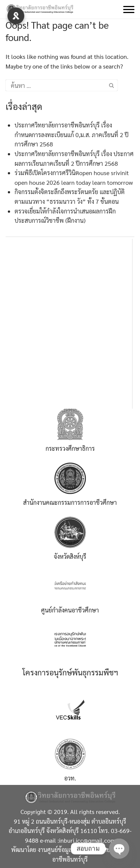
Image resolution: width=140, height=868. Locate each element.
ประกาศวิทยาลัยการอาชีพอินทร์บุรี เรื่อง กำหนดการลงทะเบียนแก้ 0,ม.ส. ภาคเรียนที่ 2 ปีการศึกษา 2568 (71, 134)
